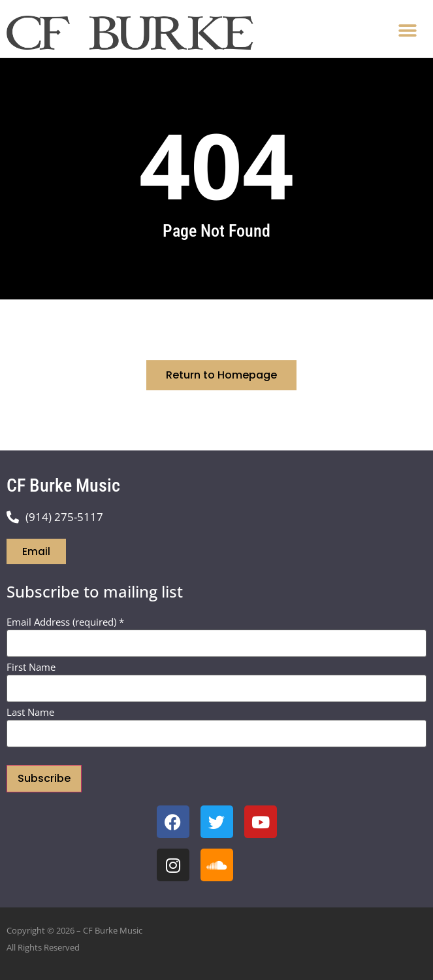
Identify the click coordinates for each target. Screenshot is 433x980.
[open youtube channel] (261, 822)
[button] (407, 30)
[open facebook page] (173, 822)
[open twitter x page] (217, 822)
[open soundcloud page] (217, 865)
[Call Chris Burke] (216, 517)
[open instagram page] (173, 865)
